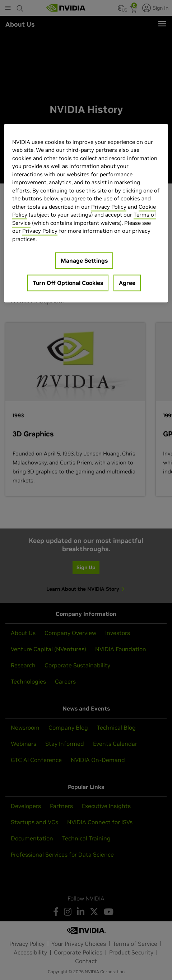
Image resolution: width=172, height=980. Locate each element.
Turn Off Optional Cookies (68, 283)
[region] (86, 213)
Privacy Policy (109, 207)
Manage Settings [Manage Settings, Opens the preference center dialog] (84, 261)
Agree (127, 283)
